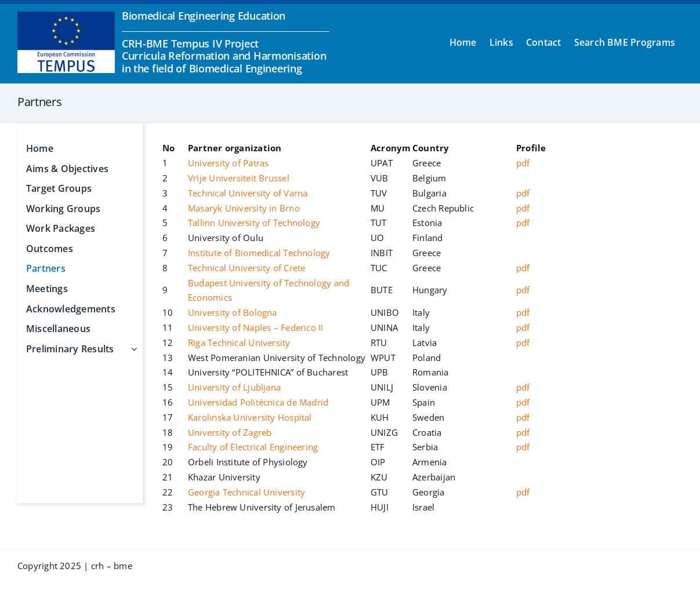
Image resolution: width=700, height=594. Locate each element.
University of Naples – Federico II (256, 327)
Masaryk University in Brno (244, 208)
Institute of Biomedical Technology (259, 253)
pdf (523, 163)
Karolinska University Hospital (250, 417)
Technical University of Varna (248, 193)
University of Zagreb (230, 432)
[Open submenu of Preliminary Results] (132, 349)
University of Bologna (233, 312)
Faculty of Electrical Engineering (253, 447)
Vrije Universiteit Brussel (239, 178)
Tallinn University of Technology (254, 223)
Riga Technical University (239, 342)
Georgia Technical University (246, 492)
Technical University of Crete (247, 268)
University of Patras (229, 163)
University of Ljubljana (234, 387)
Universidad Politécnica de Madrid (258, 402)
